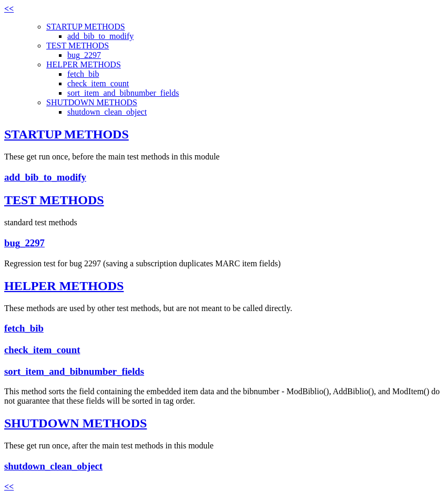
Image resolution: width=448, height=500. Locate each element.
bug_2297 (84, 55)
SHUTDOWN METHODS (92, 102)
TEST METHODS (78, 46)
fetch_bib (83, 74)
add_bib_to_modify (100, 36)
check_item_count (98, 83)
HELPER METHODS (84, 64)
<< (9, 9)
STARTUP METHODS (86, 27)
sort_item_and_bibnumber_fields (123, 93)
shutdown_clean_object (107, 112)
